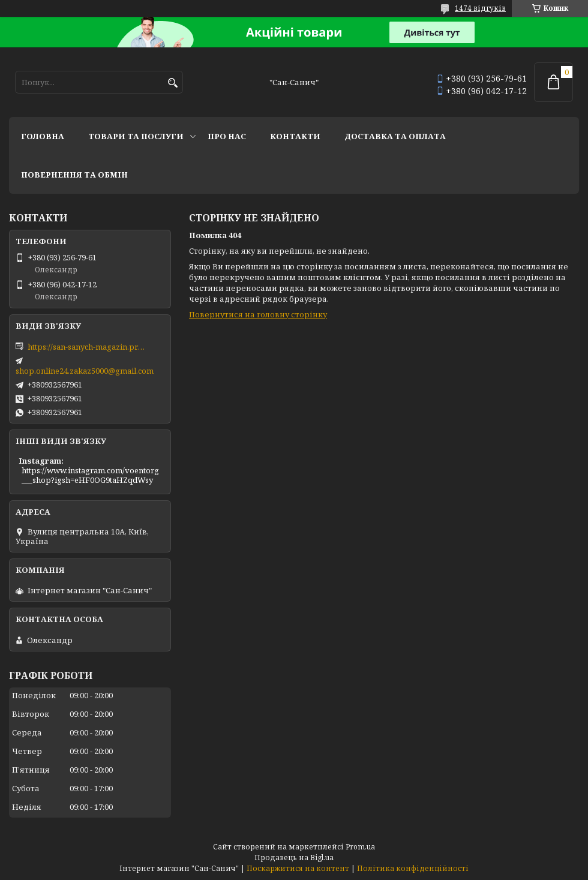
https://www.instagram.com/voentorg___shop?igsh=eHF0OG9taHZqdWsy (90, 475)
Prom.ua (360, 847)
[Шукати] (172, 83)
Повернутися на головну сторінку (258, 314)
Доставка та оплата (395, 136)
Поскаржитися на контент (298, 868)
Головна (43, 136)
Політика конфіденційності (413, 868)
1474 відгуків (480, 8)
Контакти (295, 136)
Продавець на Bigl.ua (294, 858)
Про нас (227, 136)
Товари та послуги (136, 136)
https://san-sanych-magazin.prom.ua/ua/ (88, 347)
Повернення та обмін (74, 175)
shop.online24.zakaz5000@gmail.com (85, 371)
